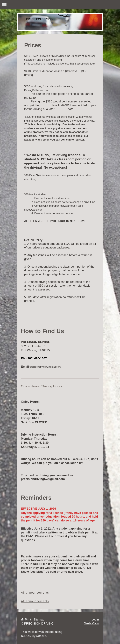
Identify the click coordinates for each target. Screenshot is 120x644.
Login (95, 620)
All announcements (35, 593)
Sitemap (39, 620)
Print (27, 620)
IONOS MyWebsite (34, 636)
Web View (92, 623)
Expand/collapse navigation (60, 4)
